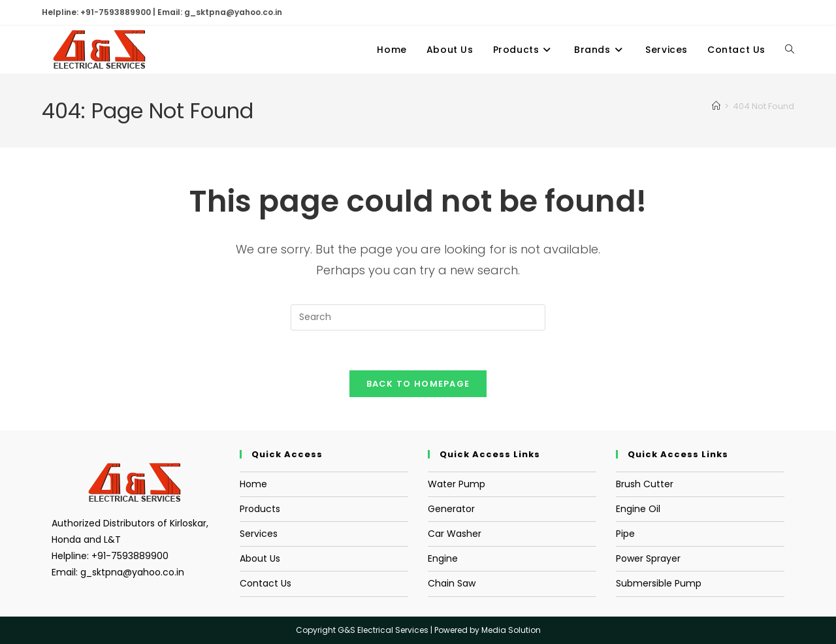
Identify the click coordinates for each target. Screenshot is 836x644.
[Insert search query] (418, 317)
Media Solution (511, 630)
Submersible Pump (659, 583)
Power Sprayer (648, 558)
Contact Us (265, 583)
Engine (443, 558)
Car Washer (455, 534)
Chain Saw (452, 583)
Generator (451, 509)
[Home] (716, 106)
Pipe (625, 534)
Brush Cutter (645, 484)
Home (253, 484)
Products (260, 509)
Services (259, 534)
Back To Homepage (418, 384)
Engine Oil (638, 509)
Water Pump (457, 484)
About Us (260, 558)
